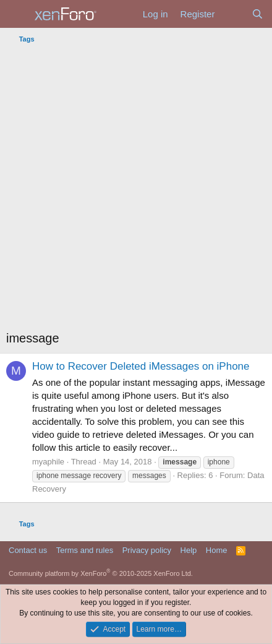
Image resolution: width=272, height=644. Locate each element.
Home (217, 550)
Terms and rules (85, 550)
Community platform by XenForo (101, 573)
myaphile (48, 462)
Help (189, 550)
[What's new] (233, 14)
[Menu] (17, 14)
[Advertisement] (136, 190)
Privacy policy (147, 550)
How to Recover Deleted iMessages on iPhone (141, 366)
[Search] (257, 14)
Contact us (28, 550)
